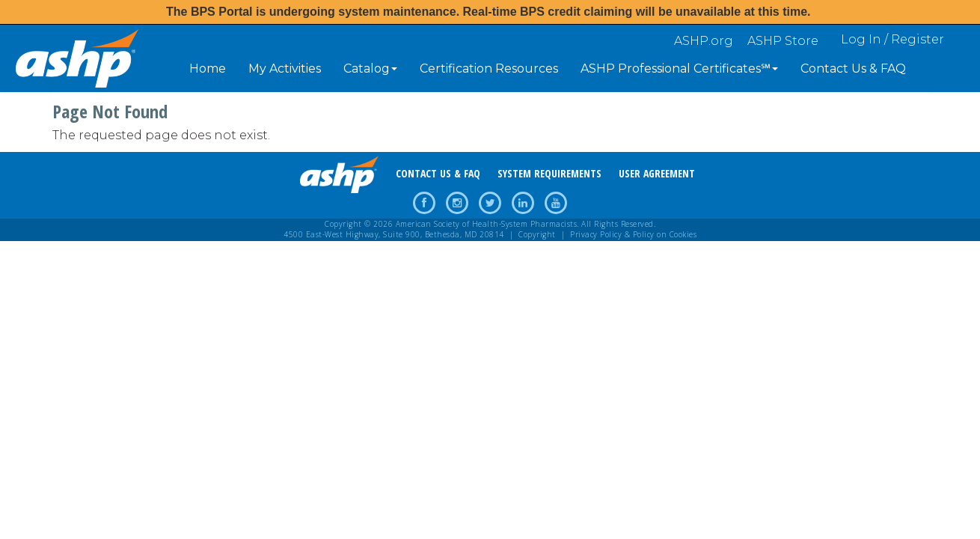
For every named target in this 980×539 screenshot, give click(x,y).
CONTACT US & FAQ (438, 173)
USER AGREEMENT (657, 173)
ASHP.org (704, 41)
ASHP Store (783, 41)
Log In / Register (892, 39)
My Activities (285, 68)
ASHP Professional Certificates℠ (679, 68)
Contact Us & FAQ (853, 68)
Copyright (537, 234)
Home (208, 68)
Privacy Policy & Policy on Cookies (633, 234)
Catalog (370, 68)
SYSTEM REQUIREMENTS (549, 173)
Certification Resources (489, 68)
